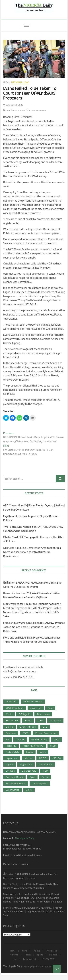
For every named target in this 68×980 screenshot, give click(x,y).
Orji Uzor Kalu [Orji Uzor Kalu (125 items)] (29, 771)
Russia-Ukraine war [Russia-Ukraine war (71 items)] (16, 783)
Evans (32, 110)
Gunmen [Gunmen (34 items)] (20, 739)
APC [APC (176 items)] (50, 708)
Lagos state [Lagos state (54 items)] (12, 758)
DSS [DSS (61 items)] (45, 727)
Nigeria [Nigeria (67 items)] (10, 764)
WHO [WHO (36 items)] (29, 790)
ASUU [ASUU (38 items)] (9, 714)
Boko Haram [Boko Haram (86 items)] (43, 714)
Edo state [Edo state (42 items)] (11, 733)
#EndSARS (12, 110)
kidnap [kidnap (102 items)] (30, 752)
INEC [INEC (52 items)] (56, 739)
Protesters (41, 110)
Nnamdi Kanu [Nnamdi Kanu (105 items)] (46, 764)
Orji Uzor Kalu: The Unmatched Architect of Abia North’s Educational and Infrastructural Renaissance (32, 552)
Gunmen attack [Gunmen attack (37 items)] (39, 739)
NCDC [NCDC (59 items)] (43, 758)
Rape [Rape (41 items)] (32, 777)
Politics (37, 951)
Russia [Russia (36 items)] (45, 777)
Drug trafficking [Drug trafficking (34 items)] (28, 727)
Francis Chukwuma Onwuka (20, 623)
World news (52, 951)
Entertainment (30, 959)
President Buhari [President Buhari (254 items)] (14, 777)
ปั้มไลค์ (7, 582)
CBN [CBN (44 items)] (41, 720)
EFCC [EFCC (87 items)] (25, 733)
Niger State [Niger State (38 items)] (26, 764)
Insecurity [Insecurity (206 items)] (11, 746)
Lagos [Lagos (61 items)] (43, 752)
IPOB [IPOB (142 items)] (53, 746)
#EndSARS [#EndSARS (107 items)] (11, 701)
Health (28, 955)
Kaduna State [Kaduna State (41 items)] (13, 752)
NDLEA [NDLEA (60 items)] (57, 758)
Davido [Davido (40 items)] (9, 727)
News (25, 951)
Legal (6, 82)
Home (13, 951)
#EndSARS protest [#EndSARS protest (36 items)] (33, 701)
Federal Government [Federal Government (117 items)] (46, 733)
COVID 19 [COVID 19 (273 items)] (55, 720)
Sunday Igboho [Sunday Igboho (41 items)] (40, 783)
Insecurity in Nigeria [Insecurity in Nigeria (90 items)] (33, 746)
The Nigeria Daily (25, 838)
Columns (14, 955)
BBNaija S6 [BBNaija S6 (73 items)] (25, 714)
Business (53, 955)
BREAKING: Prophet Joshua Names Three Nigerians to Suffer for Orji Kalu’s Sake (32, 612)
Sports (40, 955)
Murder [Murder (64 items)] (28, 758)
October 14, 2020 (13, 105)
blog (15, 959)
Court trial (23, 110)
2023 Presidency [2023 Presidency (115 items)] (15, 708)
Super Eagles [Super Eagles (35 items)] (12, 790)
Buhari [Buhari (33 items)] (28, 720)
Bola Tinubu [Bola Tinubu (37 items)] (12, 720)
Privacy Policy (49, 959)
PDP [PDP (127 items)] (45, 771)
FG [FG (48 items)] (7, 739)
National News (20, 82)
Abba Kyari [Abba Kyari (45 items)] (36, 708)
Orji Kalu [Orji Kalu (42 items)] (10, 771)
